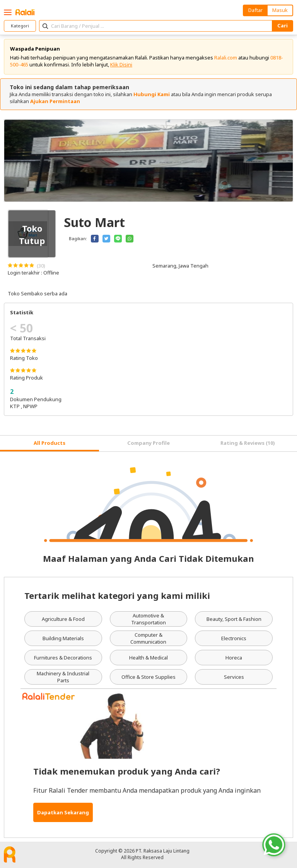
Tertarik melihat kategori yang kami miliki (117, 595)
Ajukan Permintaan (55, 101)
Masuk (280, 10)
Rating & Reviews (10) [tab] (248, 443)
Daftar (255, 10)
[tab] (49, 443)
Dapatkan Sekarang (63, 812)
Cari (282, 25)
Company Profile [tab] (148, 443)
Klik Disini (121, 64)
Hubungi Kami (152, 94)
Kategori (20, 26)
